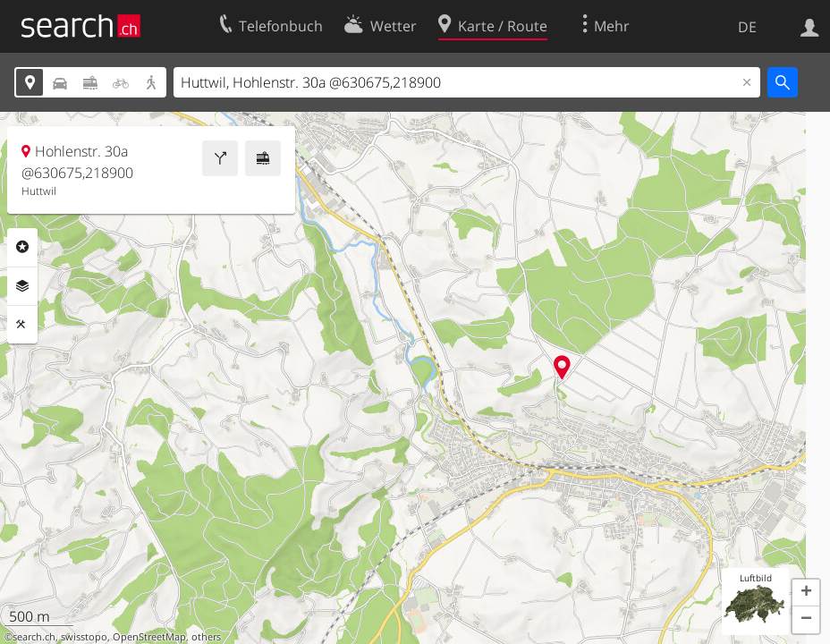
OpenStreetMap (149, 637)
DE (747, 27)
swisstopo (84, 637)
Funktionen (22, 325)
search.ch (34, 637)
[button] (806, 593)
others (206, 637)
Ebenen (22, 286)
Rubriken (22, 247)
